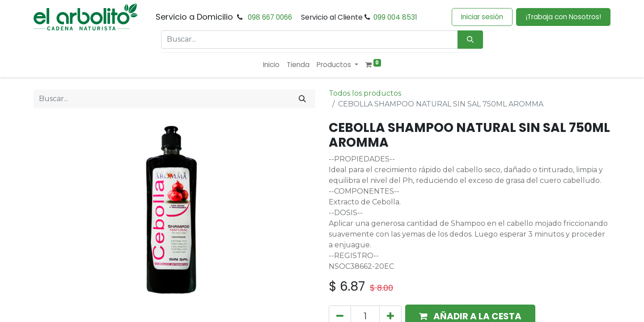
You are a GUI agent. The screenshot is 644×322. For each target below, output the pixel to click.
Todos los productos (365, 93)
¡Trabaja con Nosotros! (563, 17)
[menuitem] (271, 65)
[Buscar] (302, 99)
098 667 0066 (270, 17)
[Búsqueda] (470, 40)
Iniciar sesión (482, 17)
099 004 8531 (395, 17)
